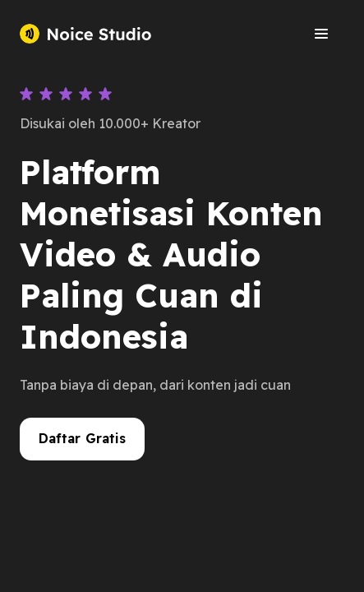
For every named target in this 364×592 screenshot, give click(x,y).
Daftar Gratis (83, 438)
